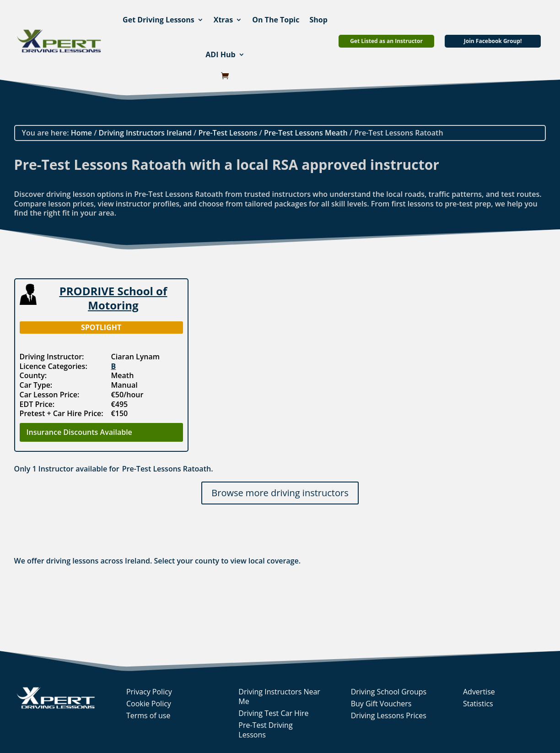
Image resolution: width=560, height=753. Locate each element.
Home (81, 133)
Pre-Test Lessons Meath (306, 133)
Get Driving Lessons (159, 20)
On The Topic (276, 20)
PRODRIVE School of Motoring (113, 298)
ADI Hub (220, 54)
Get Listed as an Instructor (386, 41)
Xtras (223, 20)
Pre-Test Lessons (228, 133)
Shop (318, 20)
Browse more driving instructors (280, 493)
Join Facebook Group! (493, 41)
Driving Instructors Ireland (145, 133)
